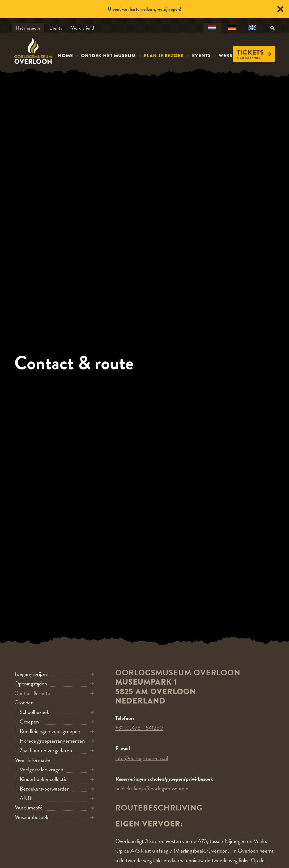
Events (56, 28)
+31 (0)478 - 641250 (139, 728)
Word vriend (83, 28)
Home (65, 56)
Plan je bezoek (164, 56)
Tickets (254, 52)
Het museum (28, 28)
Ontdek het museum (108, 56)
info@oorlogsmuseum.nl (142, 758)
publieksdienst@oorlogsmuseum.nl (152, 788)
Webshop (231, 56)
